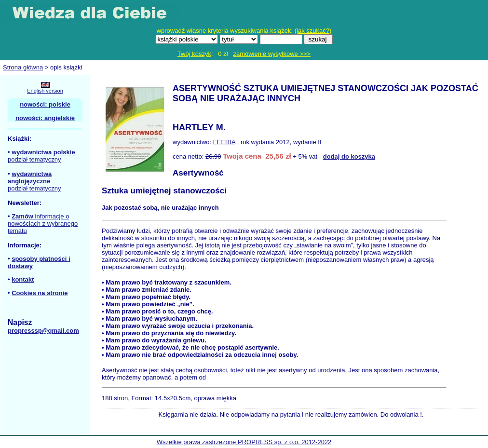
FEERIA (224, 142)
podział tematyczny (34, 159)
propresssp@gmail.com (43, 331)
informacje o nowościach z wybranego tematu (43, 224)
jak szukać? (313, 31)
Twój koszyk (194, 54)
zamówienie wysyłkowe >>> (272, 54)
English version (45, 91)
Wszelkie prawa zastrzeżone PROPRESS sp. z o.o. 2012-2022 (244, 442)
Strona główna (23, 67)
